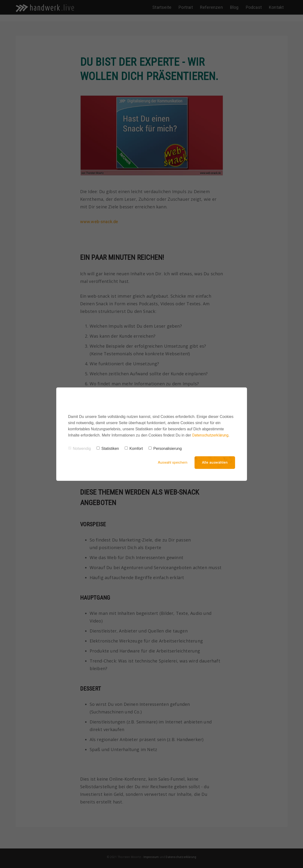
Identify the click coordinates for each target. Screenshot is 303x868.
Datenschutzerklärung (210, 435)
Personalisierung (165, 449)
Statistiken (108, 449)
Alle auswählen (215, 462)
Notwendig (80, 449)
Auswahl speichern (173, 462)
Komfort (134, 449)
